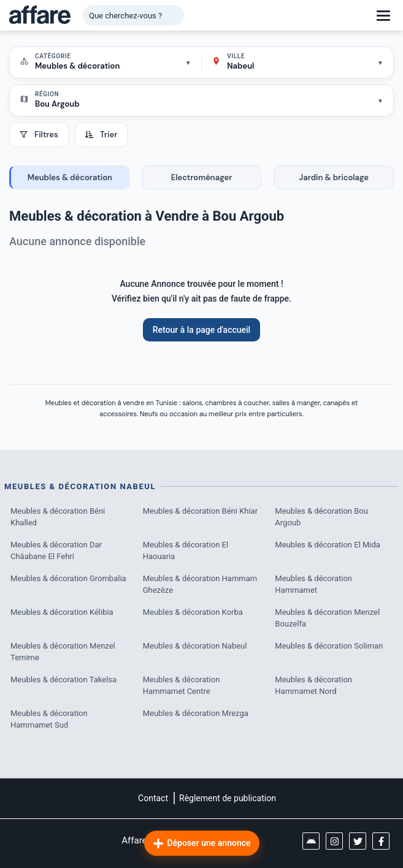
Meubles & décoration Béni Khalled (58, 517)
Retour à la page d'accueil (201, 330)
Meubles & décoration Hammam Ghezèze (200, 584)
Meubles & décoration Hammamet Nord (313, 686)
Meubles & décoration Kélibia (62, 612)
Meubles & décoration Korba (193, 612)
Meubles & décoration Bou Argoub (321, 517)
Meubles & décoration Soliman (329, 646)
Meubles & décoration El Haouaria (186, 551)
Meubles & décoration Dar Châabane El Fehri (56, 551)
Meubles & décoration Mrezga (196, 713)
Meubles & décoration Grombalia (68, 578)
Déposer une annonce (201, 843)
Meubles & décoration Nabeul (195, 646)
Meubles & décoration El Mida (328, 545)
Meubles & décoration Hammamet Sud (49, 719)
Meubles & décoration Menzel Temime (63, 652)
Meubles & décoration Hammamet (313, 584)
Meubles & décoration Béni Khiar (200, 511)
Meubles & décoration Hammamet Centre (182, 686)
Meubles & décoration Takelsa (63, 680)
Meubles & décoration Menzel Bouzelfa (327, 618)
